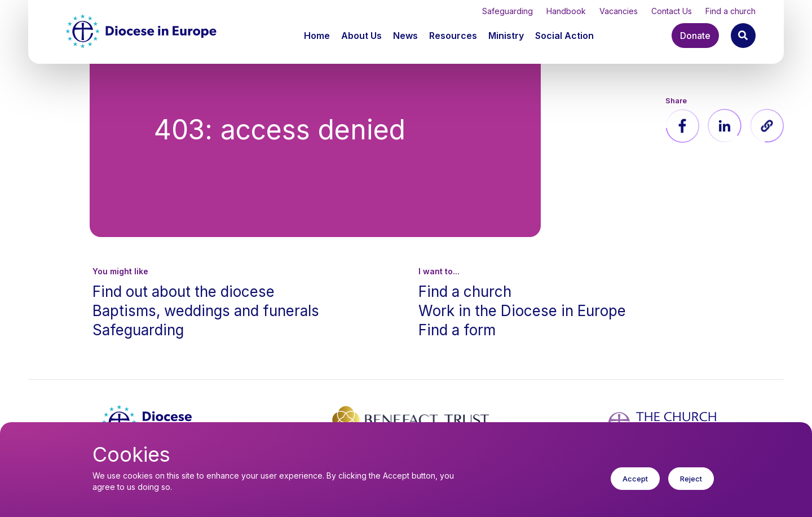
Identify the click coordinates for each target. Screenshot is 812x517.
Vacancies (619, 11)
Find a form (457, 330)
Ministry (506, 36)
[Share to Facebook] (682, 126)
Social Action (564, 36)
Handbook (566, 11)
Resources (453, 36)
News (405, 36)
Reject (691, 487)
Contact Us (672, 11)
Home (317, 36)
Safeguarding (507, 11)
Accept (635, 487)
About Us (361, 36)
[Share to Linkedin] (725, 126)
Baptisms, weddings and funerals (206, 311)
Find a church (731, 11)
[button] (363, 36)
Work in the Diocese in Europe (522, 311)
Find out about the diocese (184, 292)
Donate (695, 36)
